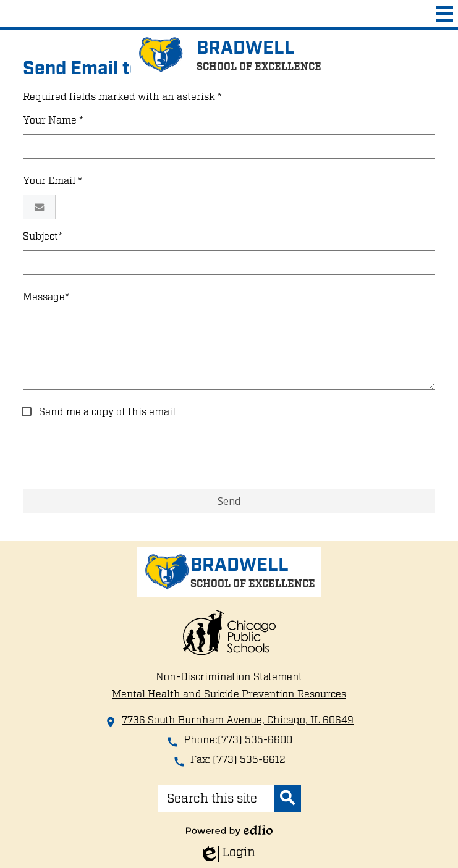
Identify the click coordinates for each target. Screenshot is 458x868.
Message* (46, 297)
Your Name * (53, 120)
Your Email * (53, 181)
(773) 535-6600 (255, 740)
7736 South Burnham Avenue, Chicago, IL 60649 (238, 720)
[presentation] (117, 455)
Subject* (43, 237)
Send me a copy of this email (106, 412)
